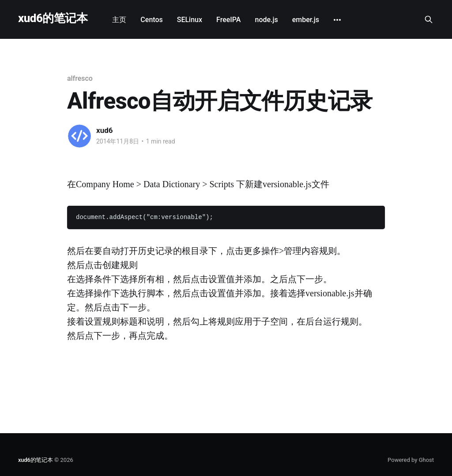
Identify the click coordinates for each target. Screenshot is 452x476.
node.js (266, 20)
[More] (337, 20)
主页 (119, 20)
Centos (151, 20)
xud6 (105, 130)
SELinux (190, 20)
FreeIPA (228, 20)
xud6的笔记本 (53, 18)
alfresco (80, 78)
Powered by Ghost (411, 460)
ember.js (306, 20)
